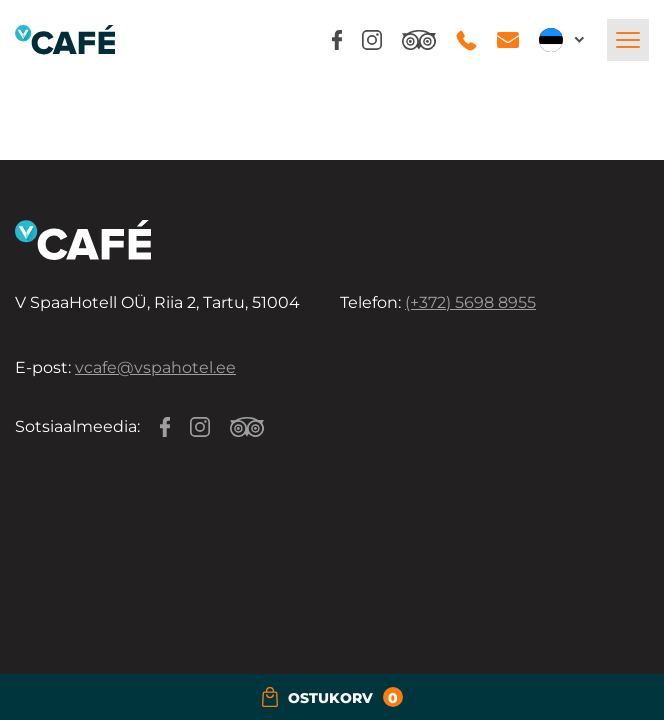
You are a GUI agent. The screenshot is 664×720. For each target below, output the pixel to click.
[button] (563, 40)
